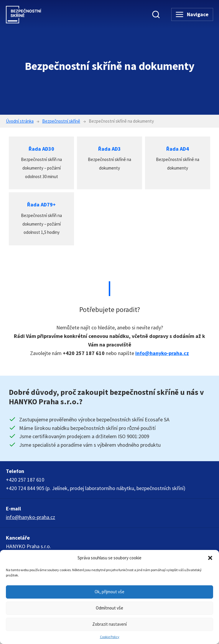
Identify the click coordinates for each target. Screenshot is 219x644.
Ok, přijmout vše (109, 592)
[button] (210, 558)
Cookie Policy (110, 637)
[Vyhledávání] (156, 14)
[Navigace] (192, 14)
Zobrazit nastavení (109, 624)
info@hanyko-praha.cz (162, 353)
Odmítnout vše (109, 608)
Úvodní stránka (20, 121)
